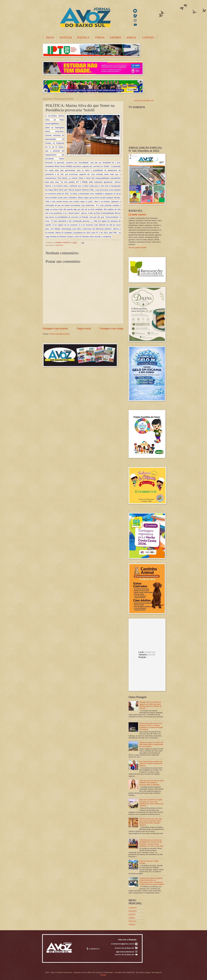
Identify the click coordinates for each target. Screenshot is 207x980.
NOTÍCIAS (66, 38)
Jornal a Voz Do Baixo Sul (144, 101)
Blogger (103, 975)
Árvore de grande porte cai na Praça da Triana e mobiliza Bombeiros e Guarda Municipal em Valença (151, 726)
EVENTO (132, 914)
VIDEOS (132, 925)
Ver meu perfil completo (137, 248)
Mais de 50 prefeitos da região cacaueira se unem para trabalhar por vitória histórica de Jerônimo (151, 803)
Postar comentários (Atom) (59, 334)
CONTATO (148, 38)
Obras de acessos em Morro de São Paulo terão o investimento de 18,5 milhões (151, 744)
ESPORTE (115, 38)
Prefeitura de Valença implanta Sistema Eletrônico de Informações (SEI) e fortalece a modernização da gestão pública (152, 881)
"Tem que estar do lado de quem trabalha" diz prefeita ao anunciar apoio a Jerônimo (152, 783)
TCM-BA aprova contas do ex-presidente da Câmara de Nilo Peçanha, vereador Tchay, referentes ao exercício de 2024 (151, 843)
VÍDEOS (100, 38)
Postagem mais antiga (112, 329)
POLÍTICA (83, 38)
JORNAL (132, 38)
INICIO (50, 38)
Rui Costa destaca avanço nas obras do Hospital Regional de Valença (151, 764)
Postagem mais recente (55, 329)
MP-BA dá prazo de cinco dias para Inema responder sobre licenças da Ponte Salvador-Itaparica (151, 822)
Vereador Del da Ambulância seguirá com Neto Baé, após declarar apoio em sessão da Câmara (150, 705)
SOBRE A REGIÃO (139, 215)
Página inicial (84, 329)
